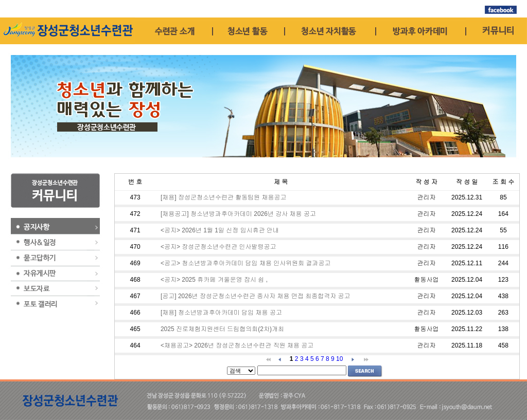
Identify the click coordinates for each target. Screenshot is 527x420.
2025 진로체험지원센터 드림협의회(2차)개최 (222, 329)
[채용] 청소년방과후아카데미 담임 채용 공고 (221, 313)
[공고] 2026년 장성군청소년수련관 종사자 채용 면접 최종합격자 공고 (256, 296)
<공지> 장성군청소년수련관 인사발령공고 (218, 247)
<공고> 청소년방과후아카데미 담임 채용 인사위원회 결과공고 (246, 263)
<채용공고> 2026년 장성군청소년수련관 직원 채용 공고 (237, 345)
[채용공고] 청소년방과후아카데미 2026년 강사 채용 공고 (238, 214)
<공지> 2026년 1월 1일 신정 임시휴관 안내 (220, 230)
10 (339, 359)
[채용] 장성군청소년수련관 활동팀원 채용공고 (224, 197)
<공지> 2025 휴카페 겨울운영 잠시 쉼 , (214, 280)
